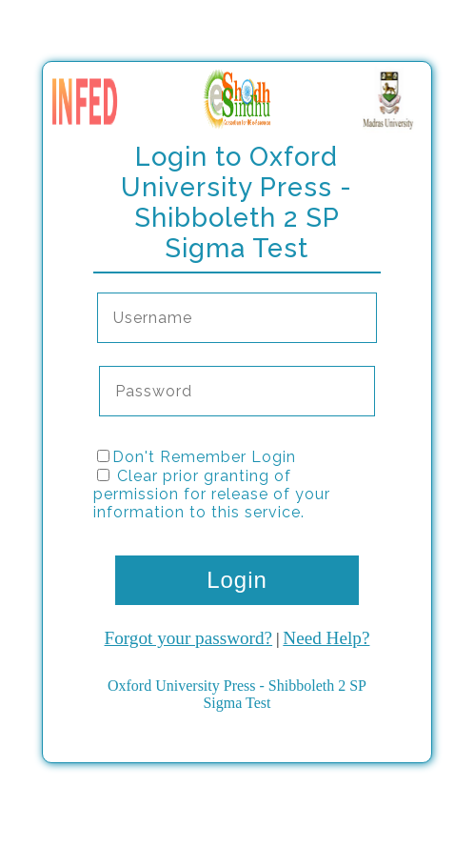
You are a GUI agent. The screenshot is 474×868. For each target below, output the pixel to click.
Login (237, 580)
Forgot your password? (189, 638)
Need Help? (326, 638)
